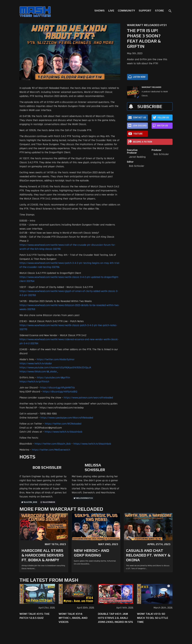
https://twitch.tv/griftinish (34, 382)
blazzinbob (49, 502)
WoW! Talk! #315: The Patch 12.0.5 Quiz (35, 616)
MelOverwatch (84, 498)
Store (159, 11)
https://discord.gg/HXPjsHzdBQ (60, 392)
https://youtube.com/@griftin (53, 378)
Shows (99, 11)
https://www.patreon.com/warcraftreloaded (88, 398)
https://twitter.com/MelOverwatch (51, 450)
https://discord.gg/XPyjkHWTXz (57, 388)
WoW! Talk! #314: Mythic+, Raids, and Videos (73, 618)
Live (111, 11)
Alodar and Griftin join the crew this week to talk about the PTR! (147, 61)
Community (126, 11)
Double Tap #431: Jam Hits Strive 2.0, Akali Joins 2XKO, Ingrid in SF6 (115, 618)
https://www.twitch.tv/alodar (36, 364)
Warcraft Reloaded (151, 87)
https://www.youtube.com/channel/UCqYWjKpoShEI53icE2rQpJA (55, 368)
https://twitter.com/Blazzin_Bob (53, 444)
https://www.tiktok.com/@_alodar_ (39, 372)
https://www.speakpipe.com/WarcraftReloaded (67, 418)
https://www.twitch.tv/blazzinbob (63, 432)
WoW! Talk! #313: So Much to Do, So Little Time (153, 618)
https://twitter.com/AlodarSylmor (56, 360)
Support (145, 11)
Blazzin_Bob (30, 502)
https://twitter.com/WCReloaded (63, 424)
